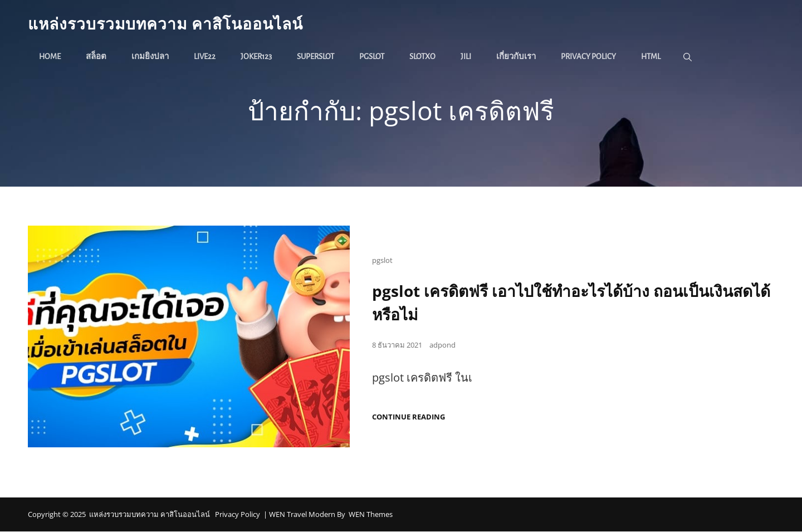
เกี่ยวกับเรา (516, 57)
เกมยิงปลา (150, 57)
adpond (442, 345)
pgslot (372, 57)
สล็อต (96, 57)
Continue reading (409, 418)
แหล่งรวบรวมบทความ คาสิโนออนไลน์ (165, 23)
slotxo (422, 57)
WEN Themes (371, 515)
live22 (205, 57)
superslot (316, 57)
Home (50, 57)
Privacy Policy (588, 57)
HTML (651, 57)
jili (466, 57)
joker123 (256, 57)
